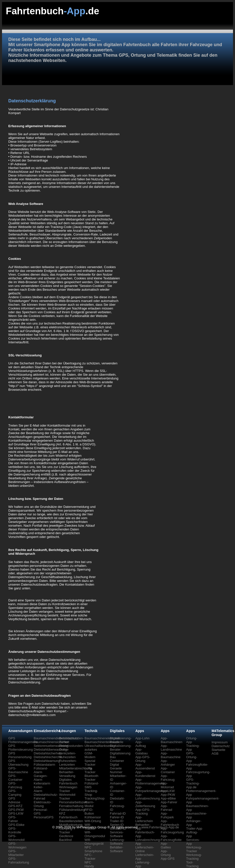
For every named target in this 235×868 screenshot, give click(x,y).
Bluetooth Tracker (91, 778)
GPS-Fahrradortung (19, 860)
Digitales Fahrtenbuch (68, 781)
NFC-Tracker (90, 857)
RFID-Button (89, 812)
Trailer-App (194, 828)
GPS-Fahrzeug (15, 785)
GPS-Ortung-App (192, 757)
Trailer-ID (117, 821)
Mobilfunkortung (71, 825)
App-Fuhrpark (167, 815)
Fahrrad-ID (118, 813)
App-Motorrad (167, 785)
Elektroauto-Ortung (42, 804)
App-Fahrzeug (168, 778)
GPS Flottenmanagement (23, 740)
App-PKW (168, 795)
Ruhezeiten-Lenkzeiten (68, 763)
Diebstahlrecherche (48, 757)
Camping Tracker (66, 830)
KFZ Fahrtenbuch (68, 815)
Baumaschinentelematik (102, 742)
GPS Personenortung (20, 755)
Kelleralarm (42, 783)
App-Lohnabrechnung (148, 797)
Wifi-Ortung (93, 821)
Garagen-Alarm (41, 778)
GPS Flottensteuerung (21, 748)
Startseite (219, 750)
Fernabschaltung (71, 806)
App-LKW (168, 791)
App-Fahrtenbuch (170, 823)
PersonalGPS (44, 817)
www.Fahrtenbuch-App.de (160, 827)
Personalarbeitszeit (73, 802)
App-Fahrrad (166, 808)
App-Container (168, 770)
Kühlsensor (93, 817)
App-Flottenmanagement (150, 781)
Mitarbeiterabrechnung (75, 768)
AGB (215, 754)
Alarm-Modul (89, 804)
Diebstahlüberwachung (50, 749)
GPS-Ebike (16, 825)
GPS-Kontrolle (15, 830)
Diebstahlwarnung (47, 761)
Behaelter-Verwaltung (67, 774)
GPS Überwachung (18, 763)
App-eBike (168, 798)
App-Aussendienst (145, 766)
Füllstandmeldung (72, 810)
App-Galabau (141, 751)
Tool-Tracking (192, 864)
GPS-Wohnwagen (17, 845)
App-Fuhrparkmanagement (151, 789)
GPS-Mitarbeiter (16, 853)
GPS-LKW (16, 813)
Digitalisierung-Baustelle (121, 740)
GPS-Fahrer (13, 819)
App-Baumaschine (171, 755)
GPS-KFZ (15, 806)
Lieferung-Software (117, 842)
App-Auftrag (140, 744)
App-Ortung (166, 853)
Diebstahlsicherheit (48, 753)
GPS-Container (15, 778)
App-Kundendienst (145, 774)
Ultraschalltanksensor (100, 746)
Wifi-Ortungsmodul (95, 834)
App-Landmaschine (171, 748)
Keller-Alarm (38, 789)
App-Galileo (166, 845)
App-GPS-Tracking (143, 812)
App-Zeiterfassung (145, 804)
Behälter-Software (116, 849)
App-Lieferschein (144, 819)
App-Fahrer (169, 802)
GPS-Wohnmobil (16, 838)
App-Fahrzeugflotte (171, 838)
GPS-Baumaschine (18, 770)
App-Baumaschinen (171, 740)
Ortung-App (192, 740)
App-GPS (168, 859)
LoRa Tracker (90, 770)
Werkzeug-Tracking (194, 857)
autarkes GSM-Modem (91, 753)
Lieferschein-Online (145, 849)
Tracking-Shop (91, 793)
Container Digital (117, 763)
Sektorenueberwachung (51, 746)
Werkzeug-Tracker (194, 849)
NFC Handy (89, 864)
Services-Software (117, 834)
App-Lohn (142, 738)
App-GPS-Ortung (143, 759)
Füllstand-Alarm (41, 770)
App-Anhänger (168, 763)
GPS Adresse (14, 800)
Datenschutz (221, 746)
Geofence (66, 836)
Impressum (220, 742)
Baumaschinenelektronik (102, 738)
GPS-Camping (15, 793)
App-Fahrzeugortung (172, 830)
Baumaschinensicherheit (52, 742)
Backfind (65, 840)
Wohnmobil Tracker (67, 797)
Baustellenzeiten (71, 821)
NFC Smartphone (93, 849)
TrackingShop (95, 798)
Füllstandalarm (44, 765)
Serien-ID (117, 825)
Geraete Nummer (116, 770)
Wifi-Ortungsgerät (94, 842)
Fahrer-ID (117, 817)
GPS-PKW (16, 810)
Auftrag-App (192, 834)
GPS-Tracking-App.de (193, 783)
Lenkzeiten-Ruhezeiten (67, 755)
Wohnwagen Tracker (68, 789)
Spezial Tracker (90, 763)
